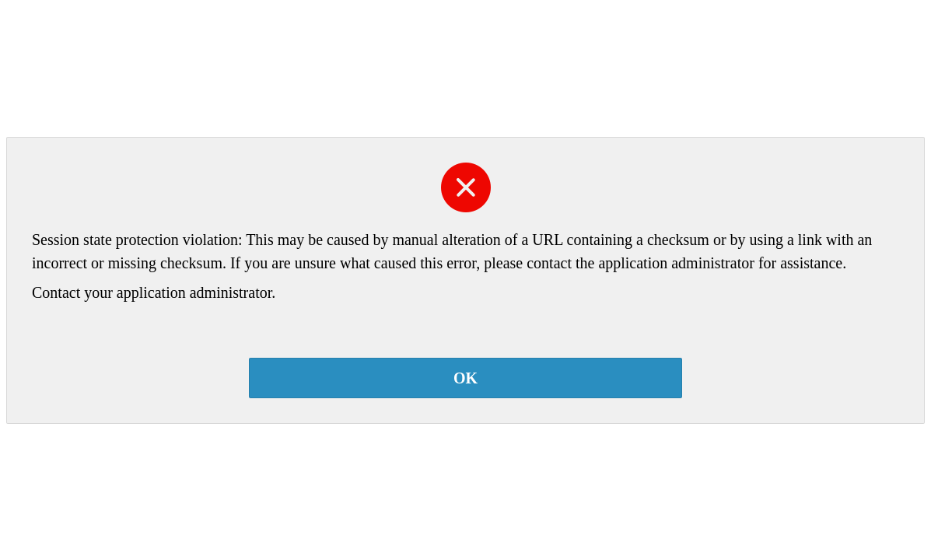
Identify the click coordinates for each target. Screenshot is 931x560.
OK (465, 378)
